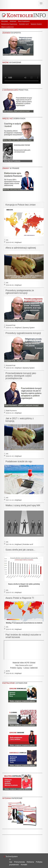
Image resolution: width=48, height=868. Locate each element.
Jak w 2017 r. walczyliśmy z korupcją (20, 420)
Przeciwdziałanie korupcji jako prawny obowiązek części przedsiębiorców (21, 376)
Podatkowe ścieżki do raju (19, 461)
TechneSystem (11, 856)
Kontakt (24, 865)
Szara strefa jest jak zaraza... (20, 550)
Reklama (30, 862)
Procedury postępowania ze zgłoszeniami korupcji (20, 292)
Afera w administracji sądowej (21, 248)
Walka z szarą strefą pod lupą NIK (23, 505)
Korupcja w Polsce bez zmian (21, 205)
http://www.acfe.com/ (24, 665)
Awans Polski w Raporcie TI (20, 598)
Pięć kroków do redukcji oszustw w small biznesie (23, 636)
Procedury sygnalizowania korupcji (23, 333)
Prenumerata (19, 862)
